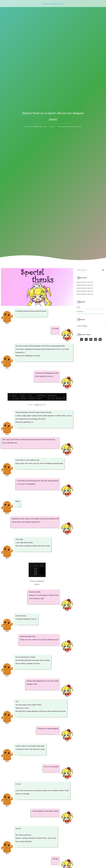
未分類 (78, 307)
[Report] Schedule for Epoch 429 (85, 288)
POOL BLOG (53, 120)
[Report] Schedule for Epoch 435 (85, 282)
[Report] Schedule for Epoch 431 (85, 285)
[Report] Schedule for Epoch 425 (85, 291)
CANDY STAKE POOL (53, 4)
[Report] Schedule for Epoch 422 (85, 294)
